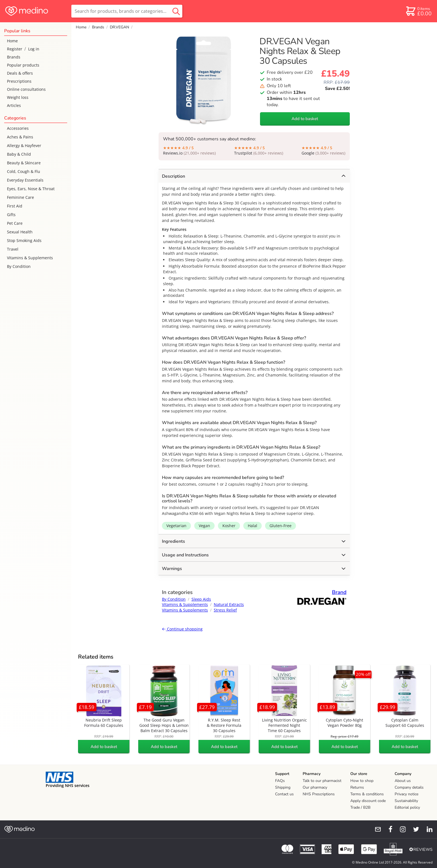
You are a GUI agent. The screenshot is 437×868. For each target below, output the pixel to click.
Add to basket (305, 119)
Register (15, 49)
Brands (14, 57)
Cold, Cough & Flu (24, 171)
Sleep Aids (201, 599)
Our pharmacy (315, 787)
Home (12, 41)
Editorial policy (407, 807)
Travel (13, 249)
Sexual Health (20, 232)
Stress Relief (225, 610)
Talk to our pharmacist (322, 781)
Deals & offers (20, 73)
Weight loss (18, 97)
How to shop (362, 781)
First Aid (15, 206)
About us (403, 781)
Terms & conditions (367, 794)
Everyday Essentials (25, 180)
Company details (409, 787)
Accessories (18, 128)
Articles (14, 105)
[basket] (418, 11)
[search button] (176, 11)
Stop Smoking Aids (24, 240)
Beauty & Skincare (24, 163)
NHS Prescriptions (319, 794)
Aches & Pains (20, 137)
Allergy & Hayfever (24, 146)
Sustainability (406, 801)
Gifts (11, 215)
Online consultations (26, 89)
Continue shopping (182, 629)
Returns (357, 787)
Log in (34, 49)
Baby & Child (19, 154)
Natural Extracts (229, 604)
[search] (127, 11)
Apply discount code (368, 801)
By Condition (19, 266)
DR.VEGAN (119, 27)
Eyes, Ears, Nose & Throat (31, 189)
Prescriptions (19, 81)
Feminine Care (20, 197)
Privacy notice (406, 794)
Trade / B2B (360, 807)
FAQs (280, 781)
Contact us (284, 794)
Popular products (23, 65)
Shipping (283, 787)
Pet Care (15, 223)
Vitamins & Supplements (30, 258)
